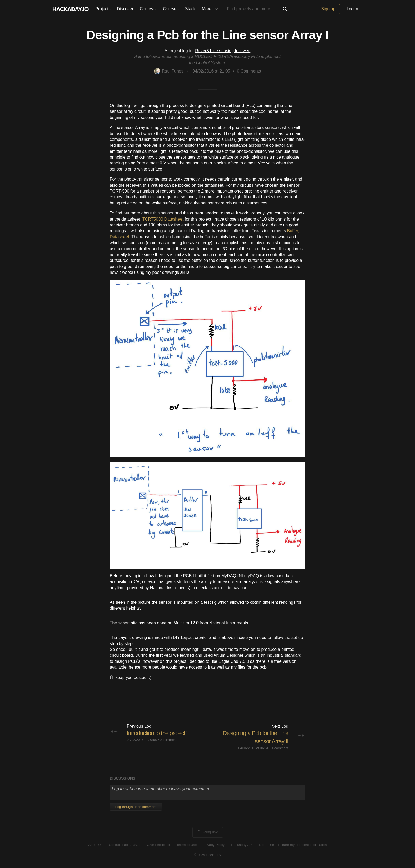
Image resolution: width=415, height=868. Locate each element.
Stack (190, 9)
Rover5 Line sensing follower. (223, 51)
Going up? (207, 832)
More (211, 9)
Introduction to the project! (157, 733)
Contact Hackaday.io (125, 845)
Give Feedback (158, 845)
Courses (171, 9)
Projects (103, 9)
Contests (148, 9)
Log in (352, 9)
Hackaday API (242, 845)
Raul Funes (169, 71)
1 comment (280, 748)
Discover (125, 9)
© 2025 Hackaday (207, 855)
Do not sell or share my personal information (293, 845)
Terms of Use (187, 845)
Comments (249, 71)
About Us (95, 845)
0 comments (169, 740)
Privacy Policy (214, 845)
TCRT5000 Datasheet (163, 219)
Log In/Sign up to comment (136, 807)
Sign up (328, 9)
